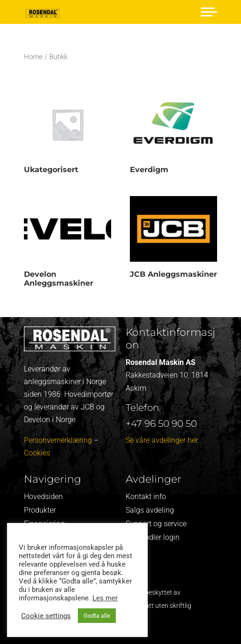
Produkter (40, 510)
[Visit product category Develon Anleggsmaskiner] (68, 244)
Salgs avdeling (150, 510)
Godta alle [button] (97, 616)
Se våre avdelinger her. (162, 440)
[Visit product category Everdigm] (173, 135)
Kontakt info (146, 496)
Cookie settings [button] (46, 616)
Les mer (105, 598)
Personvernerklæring (58, 440)
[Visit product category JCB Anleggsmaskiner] (173, 239)
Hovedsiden (43, 496)
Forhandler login (153, 537)
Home (33, 57)
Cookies (37, 453)
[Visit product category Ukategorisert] (68, 135)
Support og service (156, 524)
